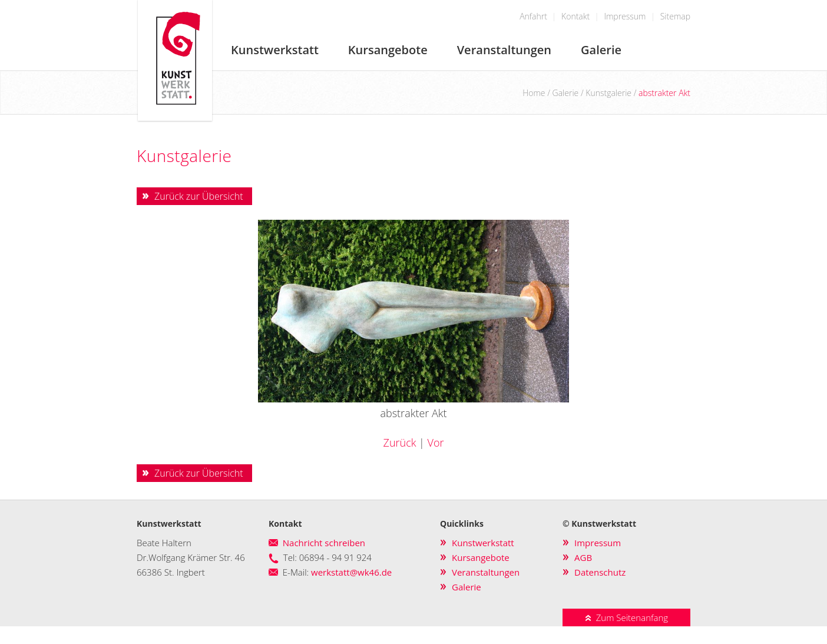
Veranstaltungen (504, 50)
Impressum (625, 16)
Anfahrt (533, 16)
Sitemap (675, 16)
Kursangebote (388, 50)
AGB (583, 557)
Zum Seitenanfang (626, 617)
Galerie (601, 50)
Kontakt (575, 16)
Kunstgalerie (608, 93)
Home (534, 93)
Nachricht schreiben (324, 543)
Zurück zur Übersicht (199, 196)
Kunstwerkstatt (275, 50)
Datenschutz (600, 572)
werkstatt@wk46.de (351, 572)
